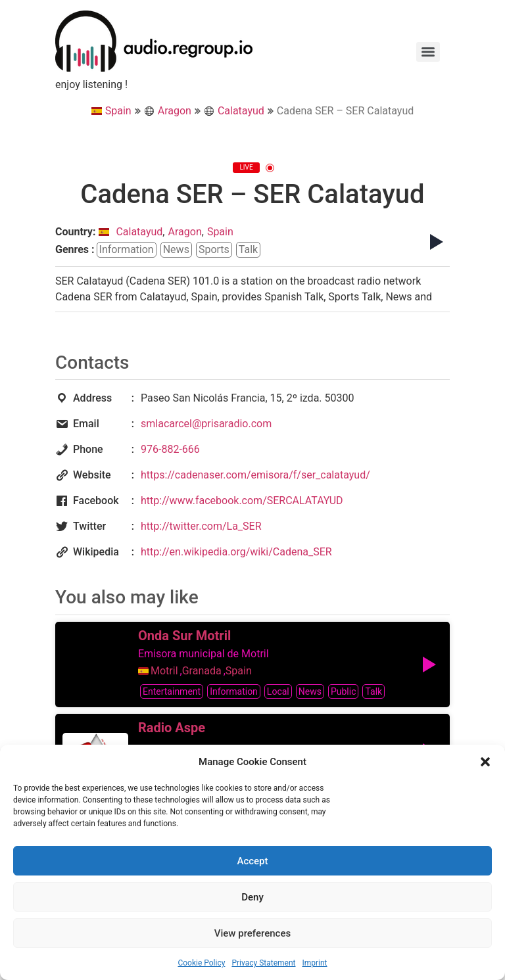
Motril (164, 671)
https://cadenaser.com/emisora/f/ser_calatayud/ (255, 475)
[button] (485, 762)
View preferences (252, 933)
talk (248, 249)
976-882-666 (170, 449)
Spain (111, 111)
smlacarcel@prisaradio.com (206, 424)
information (127, 249)
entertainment (172, 691)
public (344, 691)
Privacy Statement (263, 963)
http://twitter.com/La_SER (201, 526)
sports (214, 249)
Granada (202, 671)
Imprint (314, 963)
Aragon (168, 111)
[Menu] (428, 52)
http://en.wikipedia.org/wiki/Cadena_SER (236, 552)
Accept (252, 861)
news (176, 249)
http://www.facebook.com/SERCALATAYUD (242, 501)
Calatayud (234, 111)
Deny (252, 897)
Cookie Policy (201, 963)
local (278, 691)
